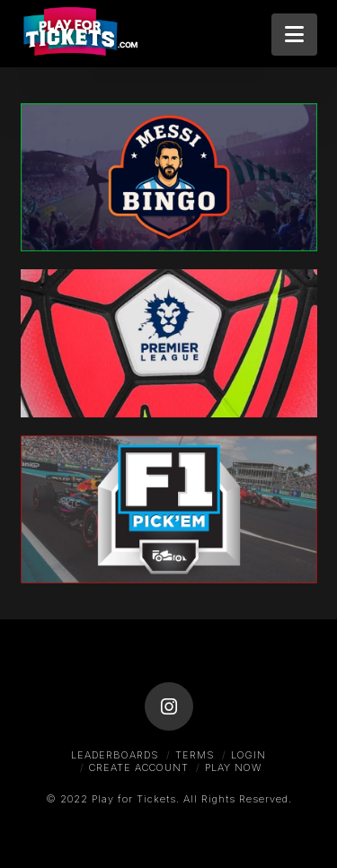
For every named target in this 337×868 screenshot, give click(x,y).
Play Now (233, 767)
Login (248, 755)
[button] (294, 35)
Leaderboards (115, 755)
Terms (195, 755)
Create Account (139, 767)
